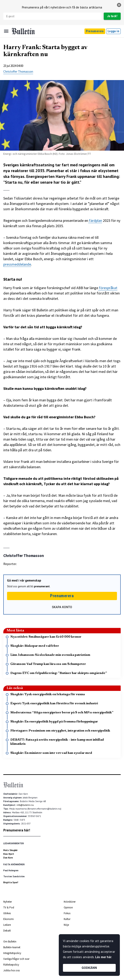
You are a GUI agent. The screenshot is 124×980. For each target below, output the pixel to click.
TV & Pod (9, 907)
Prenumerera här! (17, 830)
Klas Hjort (9, 854)
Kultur (67, 919)
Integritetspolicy (12, 953)
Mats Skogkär (10, 850)
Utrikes (7, 913)
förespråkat (108, 288)
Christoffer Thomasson (18, 72)
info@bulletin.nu (25, 805)
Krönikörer (70, 902)
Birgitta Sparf (11, 882)
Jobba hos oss (11, 970)
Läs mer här (103, 957)
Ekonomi (8, 919)
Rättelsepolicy (11, 965)
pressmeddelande (17, 264)
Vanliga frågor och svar (16, 959)
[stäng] (119, 5)
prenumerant (42, 586)
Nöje (66, 925)
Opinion (68, 907)
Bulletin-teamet (12, 947)
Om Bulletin (10, 942)
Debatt (7, 931)
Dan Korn (8, 858)
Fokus (67, 913)
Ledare (7, 925)
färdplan (95, 220)
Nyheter (8, 902)
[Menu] (6, 31)
